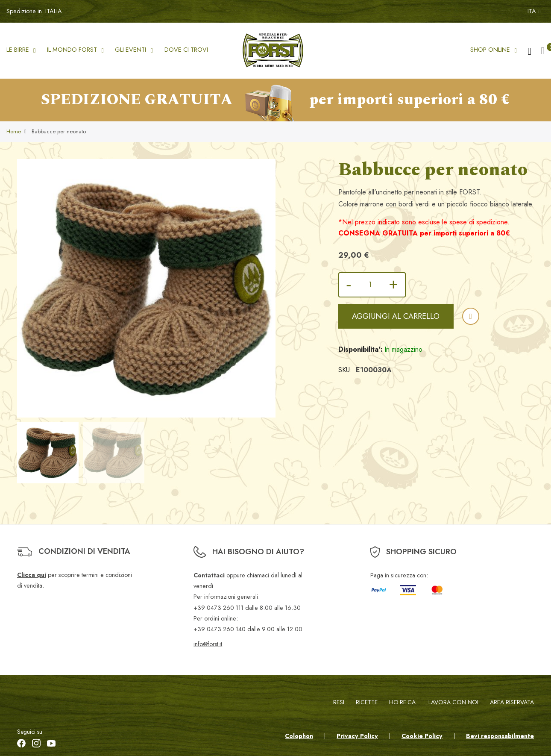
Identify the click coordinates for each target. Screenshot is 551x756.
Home (14, 132)
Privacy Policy (357, 736)
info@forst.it (208, 644)
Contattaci (209, 575)
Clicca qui (32, 575)
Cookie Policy (422, 736)
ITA (534, 11)
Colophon (299, 736)
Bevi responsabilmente (500, 736)
